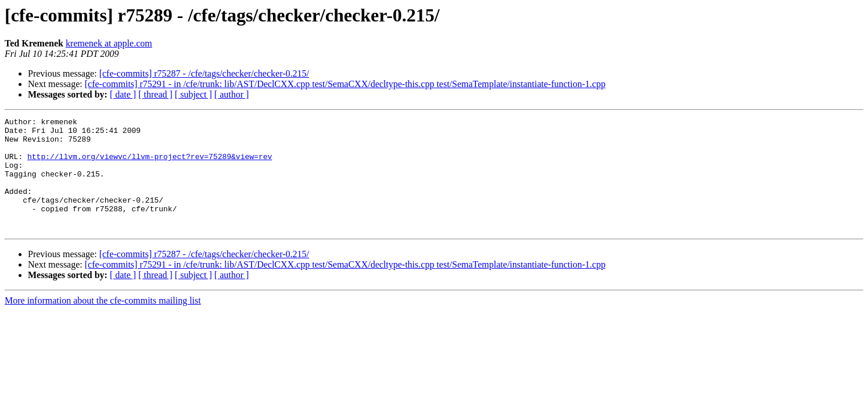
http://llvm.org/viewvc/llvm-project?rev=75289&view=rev (150, 165)
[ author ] (232, 94)
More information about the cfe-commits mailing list (103, 323)
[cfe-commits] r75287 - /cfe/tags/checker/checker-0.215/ (204, 73)
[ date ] (123, 94)
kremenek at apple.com (109, 43)
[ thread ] (155, 94)
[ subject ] (193, 94)
